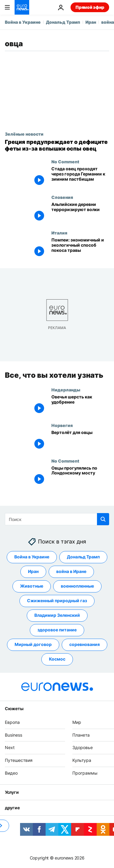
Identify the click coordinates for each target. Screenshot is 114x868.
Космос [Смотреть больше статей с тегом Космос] (57, 659)
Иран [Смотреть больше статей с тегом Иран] (33, 572)
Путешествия (19, 760)
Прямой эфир (90, 7)
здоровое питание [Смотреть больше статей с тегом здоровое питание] (57, 630)
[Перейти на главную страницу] (22, 7)
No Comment (65, 161)
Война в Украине (23, 22)
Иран (91, 22)
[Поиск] (57, 519)
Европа (12, 722)
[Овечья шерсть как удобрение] (80, 405)
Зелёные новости (24, 134)
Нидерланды (66, 390)
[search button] (103, 519)
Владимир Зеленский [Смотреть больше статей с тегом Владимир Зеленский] (57, 615)
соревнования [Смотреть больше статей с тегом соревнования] (85, 645)
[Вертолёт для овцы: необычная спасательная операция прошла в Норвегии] (80, 441)
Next (10, 748)
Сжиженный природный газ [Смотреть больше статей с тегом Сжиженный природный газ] (57, 601)
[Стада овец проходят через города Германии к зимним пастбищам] (80, 177)
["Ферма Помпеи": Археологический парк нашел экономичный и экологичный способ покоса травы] (80, 248)
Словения (62, 197)
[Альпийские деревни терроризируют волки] (80, 212)
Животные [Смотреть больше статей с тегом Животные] (32, 586)
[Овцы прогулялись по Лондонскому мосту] (80, 476)
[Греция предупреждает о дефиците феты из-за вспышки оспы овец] (57, 145)
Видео (11, 773)
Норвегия (62, 425)
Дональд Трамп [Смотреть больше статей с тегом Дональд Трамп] (83, 557)
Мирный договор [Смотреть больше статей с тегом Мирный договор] (33, 645)
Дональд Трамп (63, 22)
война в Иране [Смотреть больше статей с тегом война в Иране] (71, 572)
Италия (59, 233)
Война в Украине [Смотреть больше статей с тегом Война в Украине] (32, 557)
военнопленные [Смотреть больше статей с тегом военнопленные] (77, 586)
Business (14, 735)
